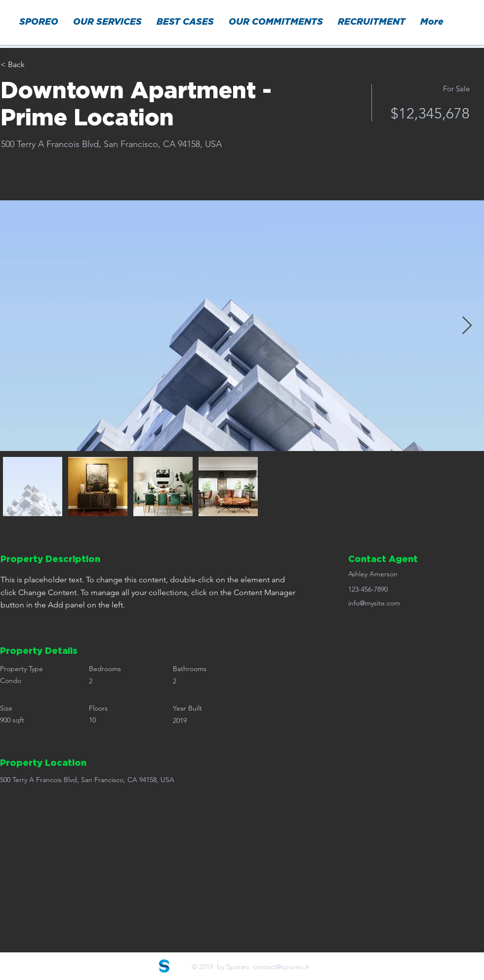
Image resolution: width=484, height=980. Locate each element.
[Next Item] (467, 326)
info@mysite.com (374, 603)
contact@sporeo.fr (281, 967)
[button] (107, 22)
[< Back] (36, 65)
